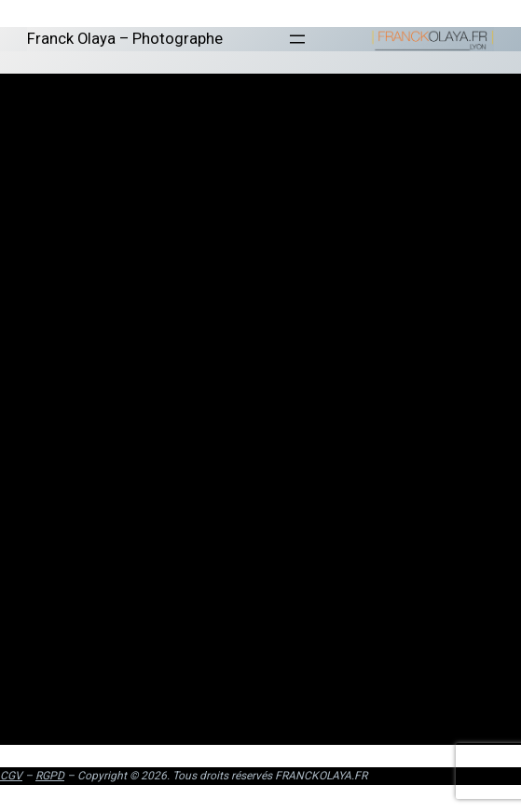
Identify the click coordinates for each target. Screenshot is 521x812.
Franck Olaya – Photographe (125, 39)
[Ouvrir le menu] (297, 39)
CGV (11, 776)
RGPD (50, 776)
